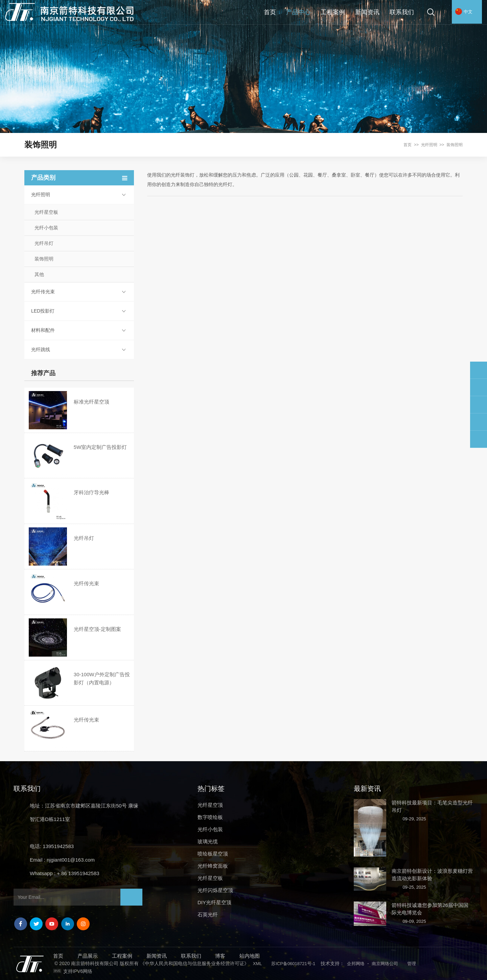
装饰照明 (455, 145)
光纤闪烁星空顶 (215, 890)
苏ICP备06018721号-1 (293, 964)
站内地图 (250, 956)
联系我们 (402, 12)
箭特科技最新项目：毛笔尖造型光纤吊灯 (432, 806)
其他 (39, 274)
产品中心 (298, 12)
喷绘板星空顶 (213, 854)
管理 (412, 964)
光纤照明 (429, 145)
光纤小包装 (46, 228)
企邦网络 (356, 964)
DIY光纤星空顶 (214, 902)
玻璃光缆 (208, 841)
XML (258, 964)
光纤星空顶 (210, 805)
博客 (220, 956)
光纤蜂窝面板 (213, 866)
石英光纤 (208, 915)
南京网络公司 (385, 964)
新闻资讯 (367, 12)
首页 (270, 12)
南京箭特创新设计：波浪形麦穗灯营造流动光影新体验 (432, 875)
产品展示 (88, 956)
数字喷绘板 (210, 817)
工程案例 (333, 12)
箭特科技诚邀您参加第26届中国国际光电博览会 (430, 909)
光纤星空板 (46, 212)
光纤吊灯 (44, 243)
